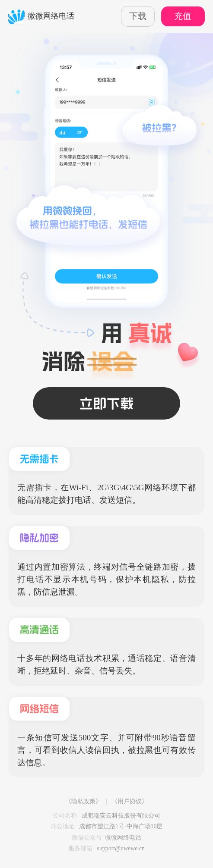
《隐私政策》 (83, 801)
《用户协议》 (130, 801)
